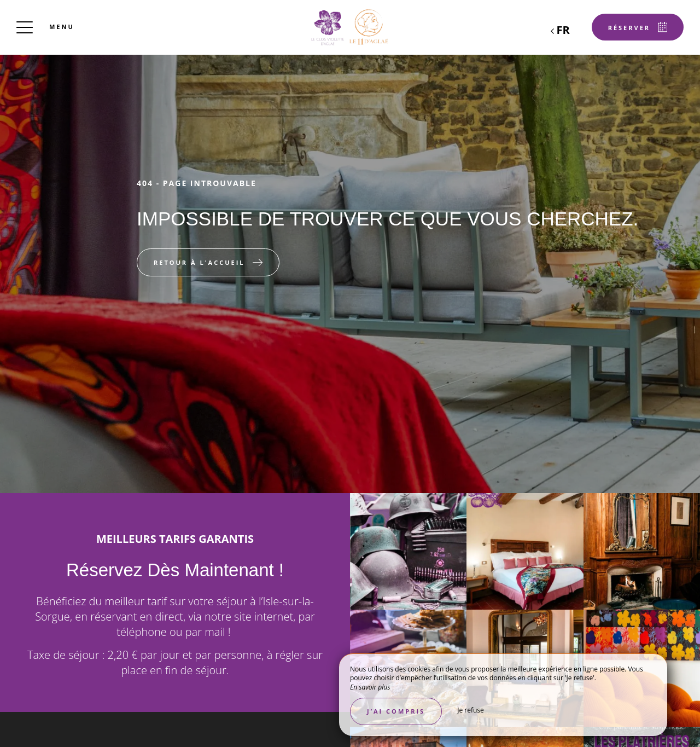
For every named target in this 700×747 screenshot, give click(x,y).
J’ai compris (396, 711)
